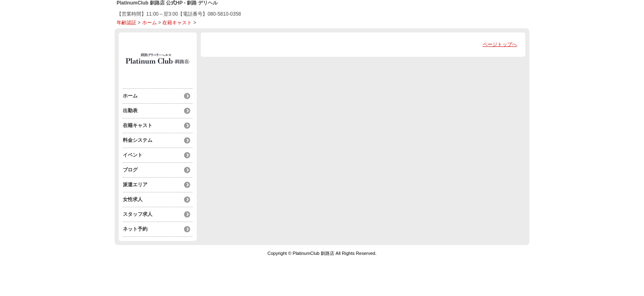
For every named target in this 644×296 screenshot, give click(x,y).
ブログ (130, 170)
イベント (133, 155)
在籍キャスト (177, 23)
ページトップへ (500, 44)
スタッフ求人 (138, 214)
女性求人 (133, 199)
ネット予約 (135, 229)
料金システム (138, 140)
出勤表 (130, 111)
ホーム (149, 23)
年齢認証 (126, 23)
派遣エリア (135, 185)
